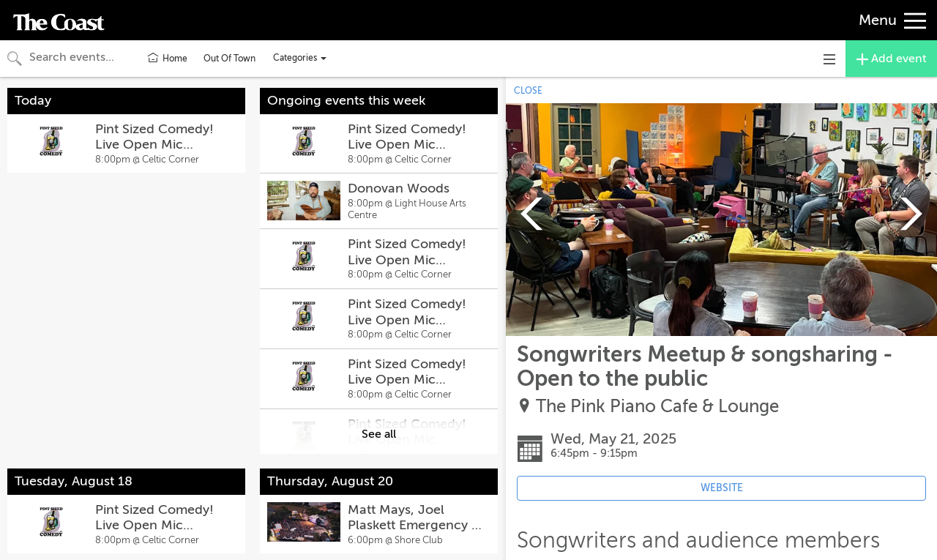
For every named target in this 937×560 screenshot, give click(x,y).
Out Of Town (229, 59)
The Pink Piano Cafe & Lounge (657, 407)
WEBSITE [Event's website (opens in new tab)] (722, 488)
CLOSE (528, 91)
